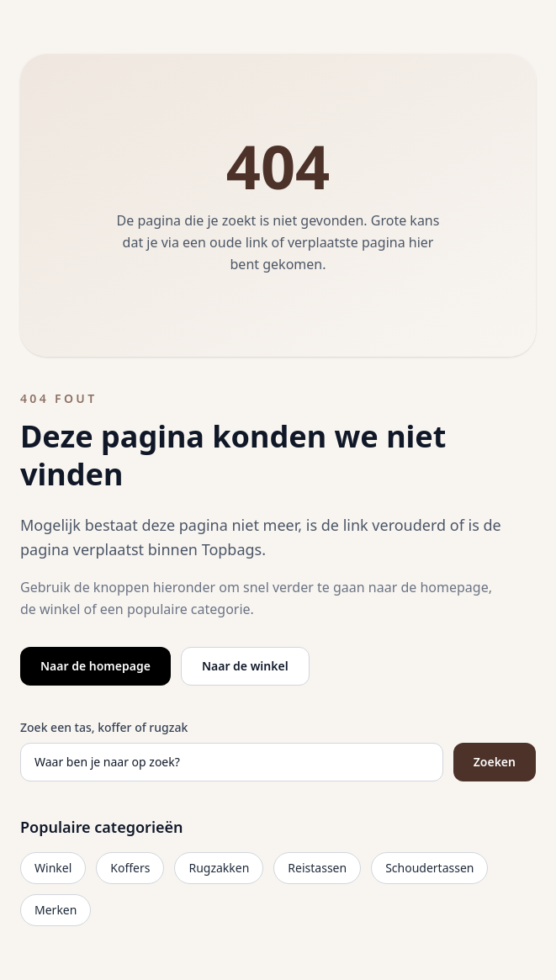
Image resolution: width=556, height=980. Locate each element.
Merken (56, 910)
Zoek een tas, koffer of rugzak (104, 727)
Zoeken (495, 762)
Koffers (130, 868)
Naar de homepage (95, 666)
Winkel (53, 868)
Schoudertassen (429, 868)
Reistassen (317, 868)
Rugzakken (219, 868)
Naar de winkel (245, 666)
